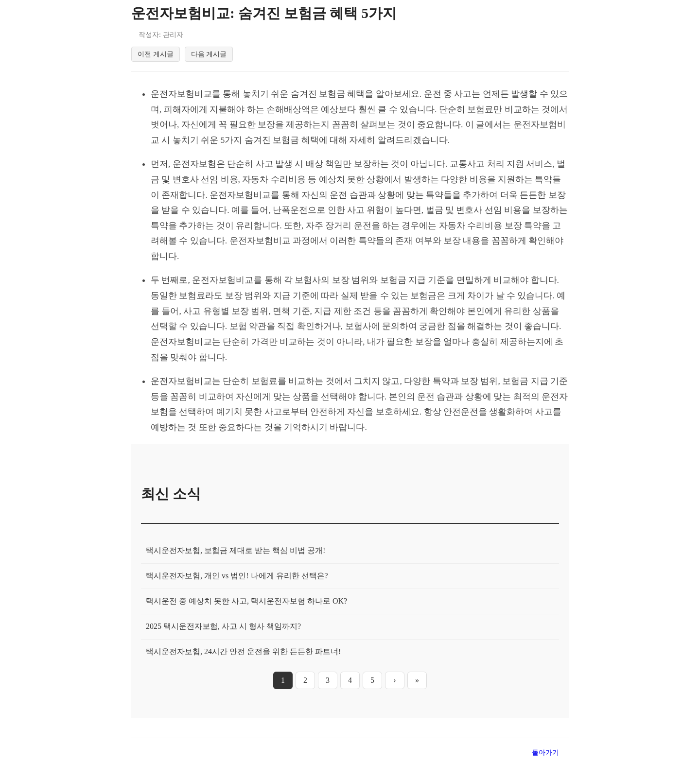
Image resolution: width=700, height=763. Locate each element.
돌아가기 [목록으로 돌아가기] (545, 754)
